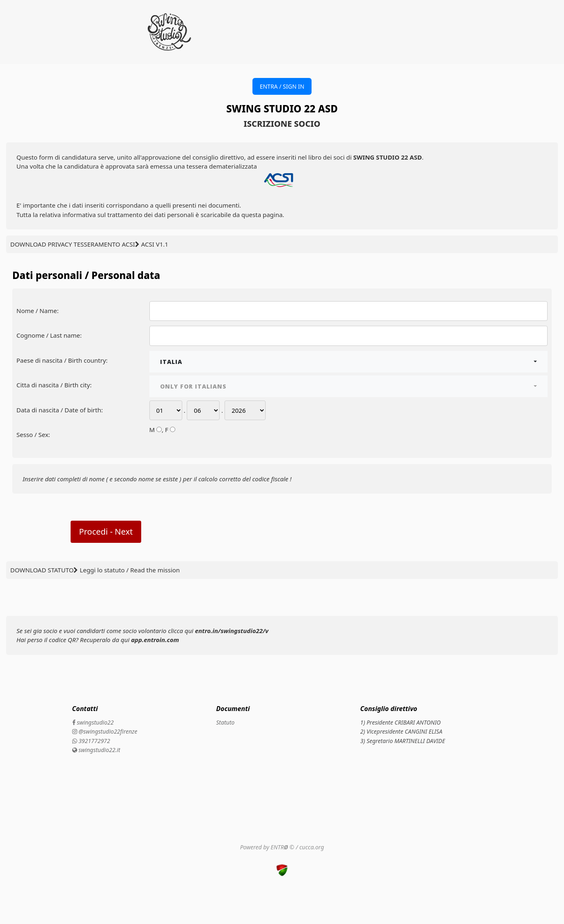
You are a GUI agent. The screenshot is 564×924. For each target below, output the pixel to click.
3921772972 (91, 741)
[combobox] (349, 362)
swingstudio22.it (96, 750)
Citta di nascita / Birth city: (54, 385)
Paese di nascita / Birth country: (62, 360)
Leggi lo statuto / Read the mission (130, 570)
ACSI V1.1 (155, 244)
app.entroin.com (155, 640)
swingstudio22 (93, 722)
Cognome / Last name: (49, 335)
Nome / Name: (38, 311)
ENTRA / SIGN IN (282, 86)
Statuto (226, 722)
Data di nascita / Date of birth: (60, 410)
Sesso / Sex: (33, 435)
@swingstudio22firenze (105, 731)
